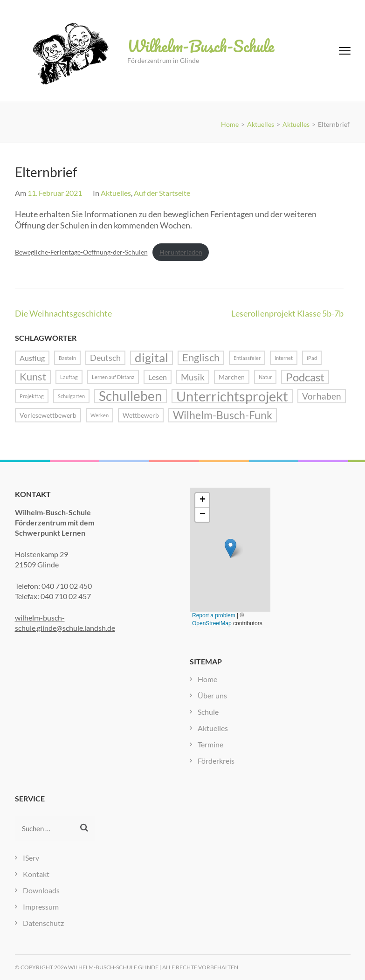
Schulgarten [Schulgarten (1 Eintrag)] (71, 396)
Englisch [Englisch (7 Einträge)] (201, 358)
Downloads (41, 890)
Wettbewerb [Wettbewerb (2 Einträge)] (141, 415)
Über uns (212, 695)
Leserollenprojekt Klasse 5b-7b (287, 313)
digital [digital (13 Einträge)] (152, 358)
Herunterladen (181, 252)
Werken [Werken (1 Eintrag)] (100, 415)
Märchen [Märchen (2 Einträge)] (232, 377)
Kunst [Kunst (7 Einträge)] (33, 377)
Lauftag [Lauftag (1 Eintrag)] (69, 377)
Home (207, 679)
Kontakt (36, 874)
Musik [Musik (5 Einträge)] (193, 377)
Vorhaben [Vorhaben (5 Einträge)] (322, 396)
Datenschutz (43, 923)
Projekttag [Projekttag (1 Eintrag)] (32, 396)
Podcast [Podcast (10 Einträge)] (305, 377)
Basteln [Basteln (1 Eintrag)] (67, 358)
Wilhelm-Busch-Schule (201, 46)
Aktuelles (116, 193)
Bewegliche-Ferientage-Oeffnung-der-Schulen (81, 252)
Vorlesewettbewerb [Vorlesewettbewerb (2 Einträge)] (48, 415)
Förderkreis (216, 761)
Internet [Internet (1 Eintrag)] (284, 358)
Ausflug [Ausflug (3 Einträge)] (32, 358)
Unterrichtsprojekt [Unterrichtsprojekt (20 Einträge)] (232, 396)
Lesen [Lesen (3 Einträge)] (158, 377)
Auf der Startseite (162, 193)
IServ (31, 858)
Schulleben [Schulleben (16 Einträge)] (131, 396)
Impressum (41, 907)
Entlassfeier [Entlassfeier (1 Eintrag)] (247, 358)
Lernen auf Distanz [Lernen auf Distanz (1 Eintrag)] (113, 377)
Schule (208, 712)
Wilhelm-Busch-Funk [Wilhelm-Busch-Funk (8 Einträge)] (223, 415)
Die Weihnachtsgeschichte (63, 313)
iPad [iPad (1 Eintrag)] (312, 358)
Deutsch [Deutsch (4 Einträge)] (105, 358)
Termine (210, 744)
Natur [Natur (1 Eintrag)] (265, 377)
